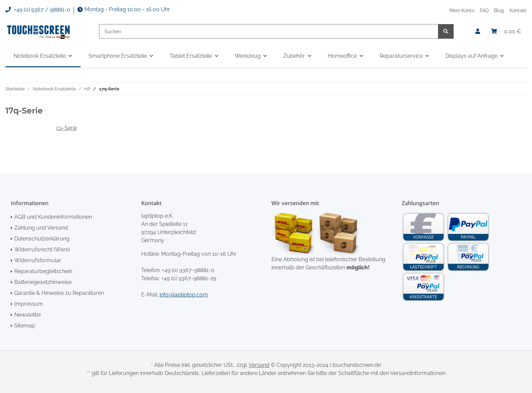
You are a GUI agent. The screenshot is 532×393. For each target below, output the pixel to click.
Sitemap (25, 326)
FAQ (484, 10)
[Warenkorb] (506, 32)
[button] (478, 32)
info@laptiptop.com (184, 295)
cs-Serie (67, 128)
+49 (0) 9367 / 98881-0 (38, 10)
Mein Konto (462, 10)
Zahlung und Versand (41, 228)
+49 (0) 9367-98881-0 (188, 270)
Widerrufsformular (38, 260)
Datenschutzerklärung (42, 239)
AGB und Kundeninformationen (53, 217)
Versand (259, 365)
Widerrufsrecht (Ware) (42, 249)
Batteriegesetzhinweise (43, 282)
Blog (499, 10)
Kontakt (518, 10)
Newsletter (28, 315)
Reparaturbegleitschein (43, 271)
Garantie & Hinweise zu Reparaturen (59, 293)
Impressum (29, 304)
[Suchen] (269, 31)
